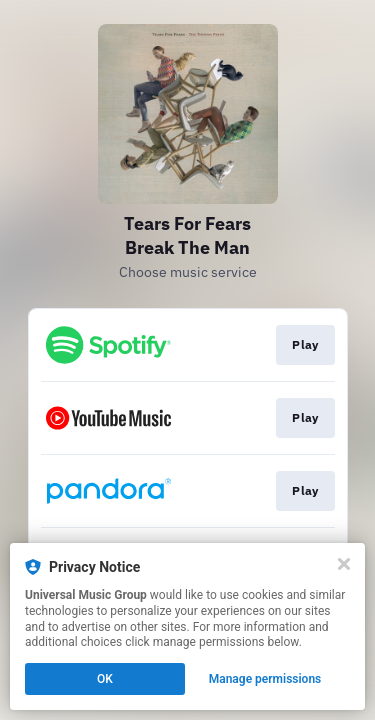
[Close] (344, 564)
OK (105, 679)
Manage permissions (265, 679)
